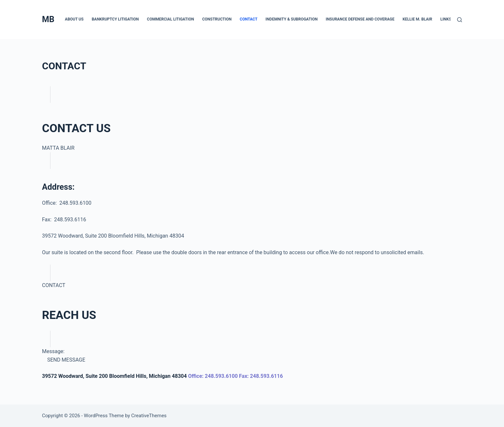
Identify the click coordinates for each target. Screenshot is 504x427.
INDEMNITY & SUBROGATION (292, 19)
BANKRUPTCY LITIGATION (115, 19)
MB (48, 19)
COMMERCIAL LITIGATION (170, 19)
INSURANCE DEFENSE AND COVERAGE (360, 19)
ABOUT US (74, 19)
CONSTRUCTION (217, 19)
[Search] (460, 20)
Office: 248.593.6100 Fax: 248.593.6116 (236, 376)
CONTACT (248, 19)
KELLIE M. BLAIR (417, 19)
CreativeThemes (149, 416)
